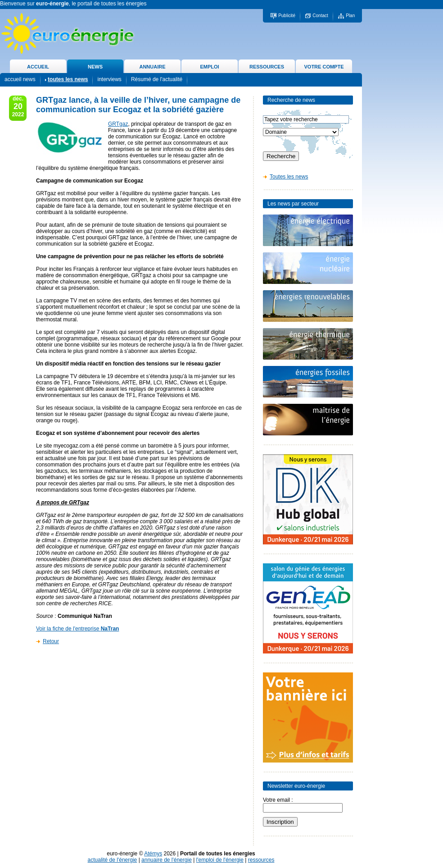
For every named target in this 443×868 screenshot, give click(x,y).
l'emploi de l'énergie (220, 860)
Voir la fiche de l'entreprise (77, 629)
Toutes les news (289, 177)
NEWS (95, 67)
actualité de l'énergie (113, 860)
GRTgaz (118, 124)
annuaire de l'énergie (167, 860)
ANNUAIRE (152, 67)
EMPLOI (209, 67)
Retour (51, 641)
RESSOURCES (267, 67)
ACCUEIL (38, 67)
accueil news (20, 79)
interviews (109, 79)
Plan (350, 16)
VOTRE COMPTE (324, 67)
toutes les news (68, 79)
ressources (261, 860)
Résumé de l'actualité (157, 79)
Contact (320, 16)
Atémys (153, 854)
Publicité (287, 16)
